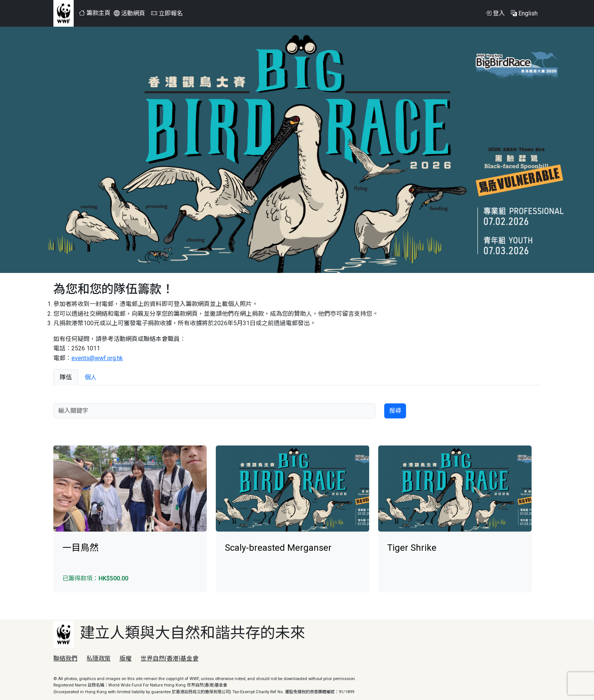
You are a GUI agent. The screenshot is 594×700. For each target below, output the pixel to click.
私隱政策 (98, 658)
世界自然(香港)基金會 (170, 658)
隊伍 (66, 377)
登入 (495, 13)
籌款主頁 (95, 13)
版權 (126, 658)
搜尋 (395, 411)
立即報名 (167, 13)
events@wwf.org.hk (97, 358)
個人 (91, 377)
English (524, 13)
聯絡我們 (65, 658)
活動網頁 (129, 13)
